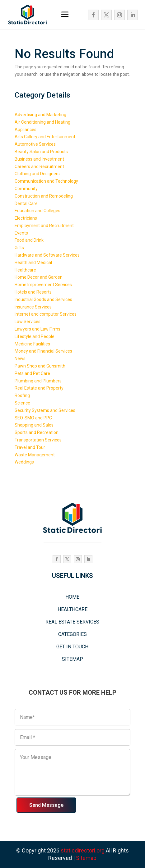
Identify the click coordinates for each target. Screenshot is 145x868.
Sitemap (86, 858)
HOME (72, 597)
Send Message (46, 805)
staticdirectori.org (83, 850)
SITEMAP (72, 659)
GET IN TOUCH (72, 647)
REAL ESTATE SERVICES (72, 622)
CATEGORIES (72, 634)
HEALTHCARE (72, 609)
